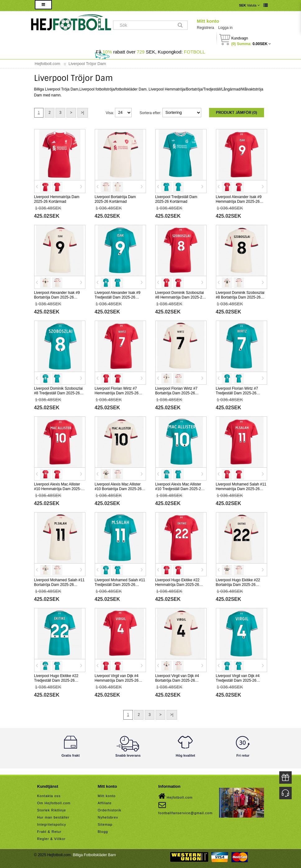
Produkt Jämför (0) (237, 113)
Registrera (205, 28)
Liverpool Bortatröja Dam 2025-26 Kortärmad (115, 199)
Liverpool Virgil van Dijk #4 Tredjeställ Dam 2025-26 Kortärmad (238, 680)
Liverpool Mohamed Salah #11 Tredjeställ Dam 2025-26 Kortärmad (120, 585)
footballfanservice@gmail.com (186, 808)
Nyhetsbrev (108, 817)
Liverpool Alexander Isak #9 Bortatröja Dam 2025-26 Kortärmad (57, 297)
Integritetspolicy (52, 824)
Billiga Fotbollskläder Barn (94, 855)
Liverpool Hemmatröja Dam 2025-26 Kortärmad (57, 199)
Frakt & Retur (49, 832)
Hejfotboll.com (176, 796)
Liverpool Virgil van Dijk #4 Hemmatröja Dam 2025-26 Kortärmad (117, 680)
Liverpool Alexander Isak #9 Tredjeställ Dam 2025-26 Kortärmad (118, 297)
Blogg (103, 832)
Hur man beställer (53, 817)
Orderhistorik (110, 810)
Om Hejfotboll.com (54, 803)
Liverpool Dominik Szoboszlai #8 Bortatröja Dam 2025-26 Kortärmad (240, 297)
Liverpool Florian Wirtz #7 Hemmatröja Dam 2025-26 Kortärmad (117, 393)
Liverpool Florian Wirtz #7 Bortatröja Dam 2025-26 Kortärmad (176, 393)
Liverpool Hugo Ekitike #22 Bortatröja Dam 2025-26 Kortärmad (238, 585)
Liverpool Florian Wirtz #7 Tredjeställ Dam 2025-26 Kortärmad (237, 393)
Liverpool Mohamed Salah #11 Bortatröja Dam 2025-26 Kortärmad (59, 585)
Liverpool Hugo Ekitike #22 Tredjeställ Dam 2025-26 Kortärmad (56, 680)
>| (83, 113)
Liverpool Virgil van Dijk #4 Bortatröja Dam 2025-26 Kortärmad (177, 680)
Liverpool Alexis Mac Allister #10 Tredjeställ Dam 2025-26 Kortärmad (179, 489)
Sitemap (105, 824)
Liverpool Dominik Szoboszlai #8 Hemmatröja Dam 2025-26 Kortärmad (180, 297)
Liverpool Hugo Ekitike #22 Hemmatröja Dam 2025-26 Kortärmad (178, 585)
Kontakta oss (49, 796)
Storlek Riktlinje (52, 810)
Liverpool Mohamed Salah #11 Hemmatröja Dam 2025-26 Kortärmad (241, 489)
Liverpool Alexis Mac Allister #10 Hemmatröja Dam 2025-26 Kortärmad (60, 489)
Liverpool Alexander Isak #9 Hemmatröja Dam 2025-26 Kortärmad (239, 202)
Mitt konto (208, 21)
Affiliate (105, 803)
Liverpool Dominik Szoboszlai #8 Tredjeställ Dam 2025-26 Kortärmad (59, 393)
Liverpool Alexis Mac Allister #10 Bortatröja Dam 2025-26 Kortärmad (118, 489)
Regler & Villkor (52, 839)
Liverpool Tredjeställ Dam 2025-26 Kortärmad (176, 199)
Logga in (226, 28)
